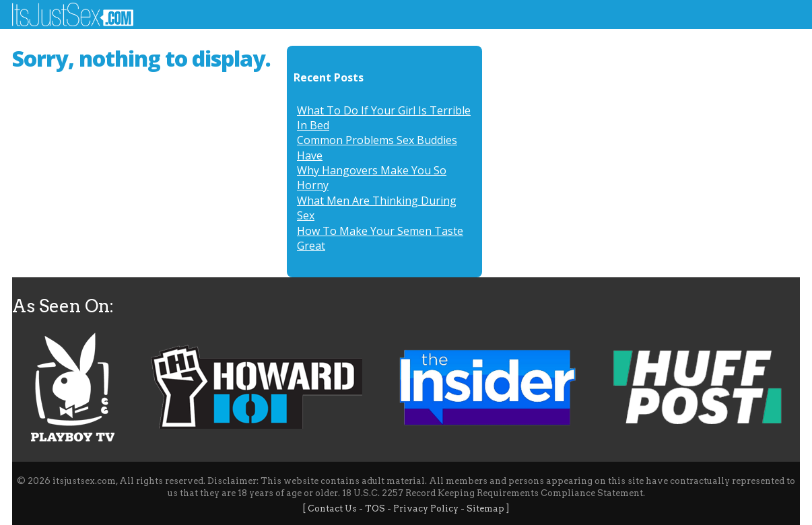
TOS (375, 509)
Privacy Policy (426, 509)
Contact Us (332, 509)
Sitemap (485, 509)
